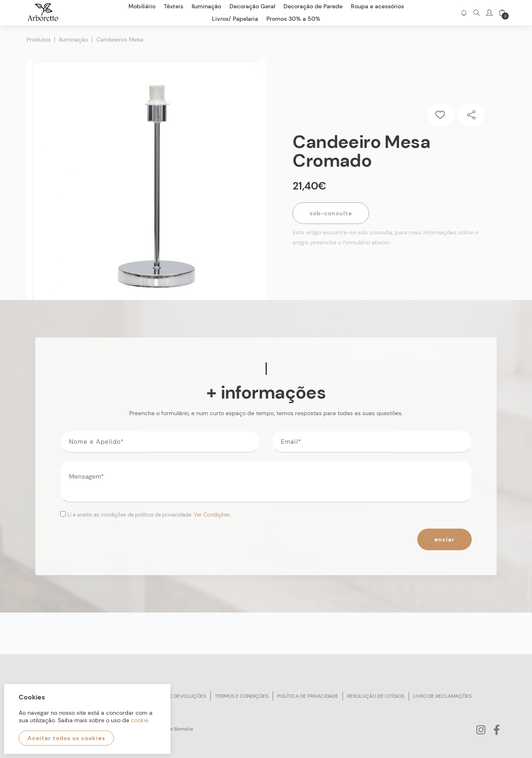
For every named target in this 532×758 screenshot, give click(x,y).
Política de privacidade (308, 696)
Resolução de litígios (376, 696)
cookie (140, 720)
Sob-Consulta (331, 213)
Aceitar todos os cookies (66, 738)
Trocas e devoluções (177, 696)
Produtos (39, 39)
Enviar (445, 539)
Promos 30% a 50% (293, 19)
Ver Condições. (212, 515)
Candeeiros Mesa (120, 39)
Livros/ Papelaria (235, 19)
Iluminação (74, 39)
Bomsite (184, 729)
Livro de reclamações (442, 696)
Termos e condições (242, 696)
